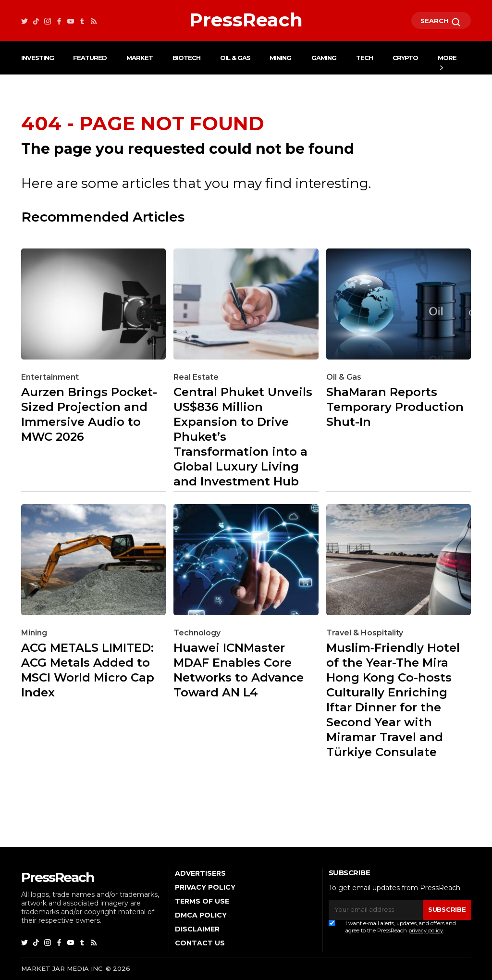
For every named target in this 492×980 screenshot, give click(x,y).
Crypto (405, 58)
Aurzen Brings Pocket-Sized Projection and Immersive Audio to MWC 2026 (89, 414)
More (447, 58)
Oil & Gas (235, 58)
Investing (37, 58)
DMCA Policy (201, 915)
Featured (90, 58)
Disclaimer (197, 929)
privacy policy (426, 930)
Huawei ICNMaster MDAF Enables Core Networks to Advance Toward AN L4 (239, 670)
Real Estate (196, 377)
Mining (280, 58)
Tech (364, 58)
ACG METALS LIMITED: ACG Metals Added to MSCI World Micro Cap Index (88, 670)
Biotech (186, 58)
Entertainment (50, 377)
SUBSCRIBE (447, 909)
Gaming (324, 58)
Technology (197, 633)
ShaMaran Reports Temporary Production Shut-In (395, 407)
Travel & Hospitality (365, 633)
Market (140, 58)
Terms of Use (202, 901)
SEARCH (441, 22)
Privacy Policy (205, 887)
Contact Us (200, 943)
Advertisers (200, 873)
